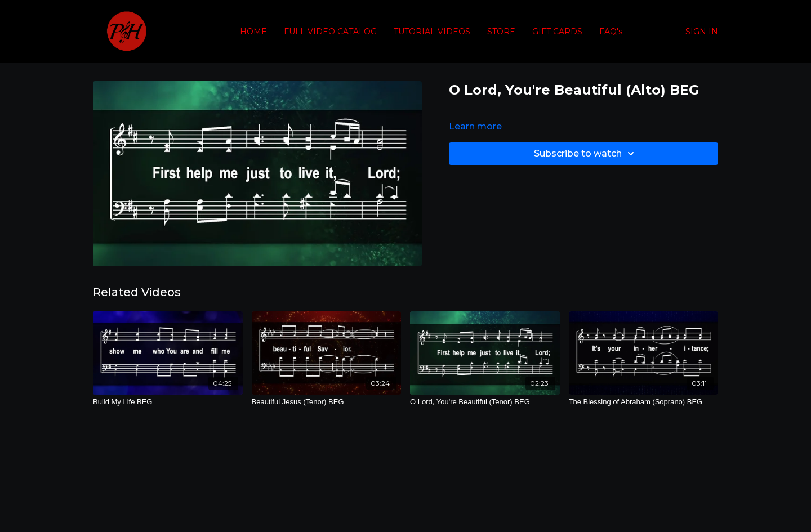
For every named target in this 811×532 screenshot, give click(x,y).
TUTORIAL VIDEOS (432, 32)
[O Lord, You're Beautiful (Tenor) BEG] (485, 402)
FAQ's (611, 32)
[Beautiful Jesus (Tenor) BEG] (327, 402)
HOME (253, 32)
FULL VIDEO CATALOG (330, 32)
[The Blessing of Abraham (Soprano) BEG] (644, 402)
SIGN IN (702, 32)
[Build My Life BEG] (168, 402)
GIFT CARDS (557, 32)
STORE (501, 32)
